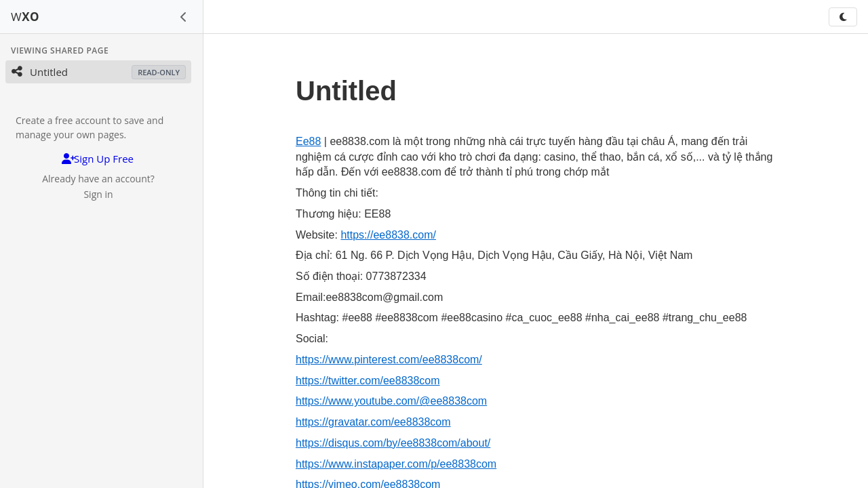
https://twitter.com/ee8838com (368, 381)
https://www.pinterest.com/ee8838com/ (389, 360)
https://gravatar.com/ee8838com (373, 422)
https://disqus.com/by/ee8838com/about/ (393, 443)
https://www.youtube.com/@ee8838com (391, 401)
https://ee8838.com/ (388, 235)
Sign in (98, 194)
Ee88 (308, 141)
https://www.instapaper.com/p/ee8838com (396, 464)
